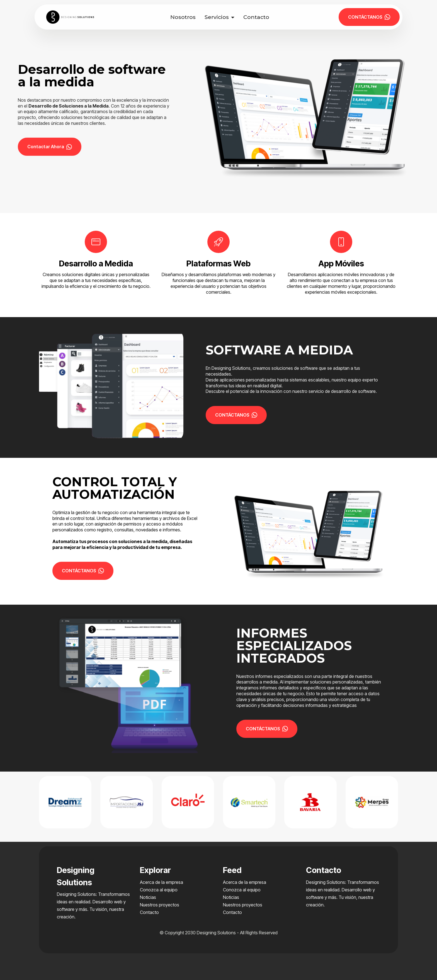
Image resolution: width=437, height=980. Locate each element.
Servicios (217, 17)
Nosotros (183, 17)
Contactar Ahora (50, 147)
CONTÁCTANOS (369, 17)
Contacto (256, 17)
